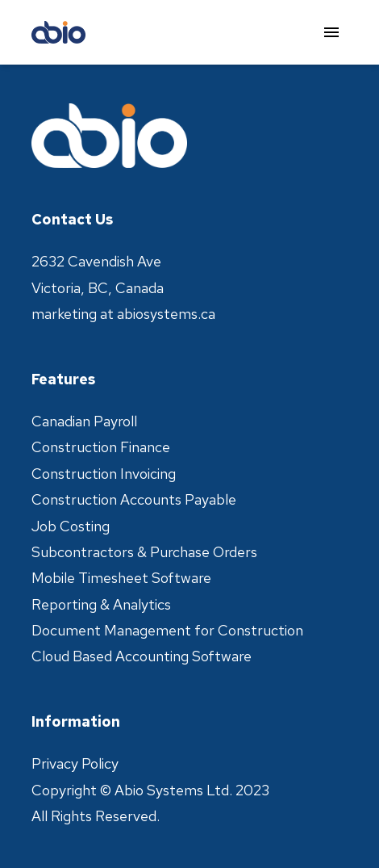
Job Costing (71, 526)
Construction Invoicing (104, 474)
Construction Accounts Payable (134, 499)
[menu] (331, 32)
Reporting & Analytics (101, 604)
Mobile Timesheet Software (121, 578)
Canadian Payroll (84, 421)
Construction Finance (101, 447)
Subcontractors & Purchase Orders (144, 552)
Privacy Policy (75, 763)
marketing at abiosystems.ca (123, 314)
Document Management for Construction (167, 630)
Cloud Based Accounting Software (142, 656)
